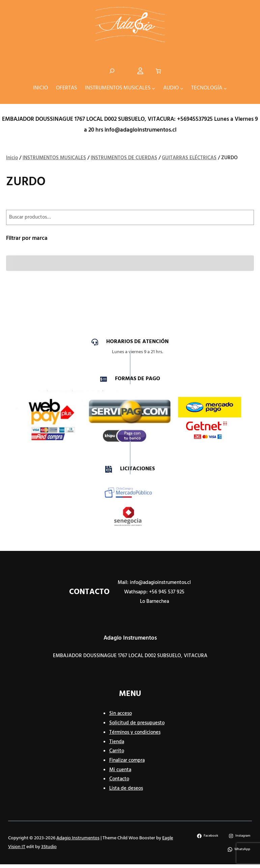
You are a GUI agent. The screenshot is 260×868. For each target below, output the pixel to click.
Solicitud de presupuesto (137, 723)
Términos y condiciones (135, 733)
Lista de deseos (126, 789)
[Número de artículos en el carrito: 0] (158, 71)
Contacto (119, 779)
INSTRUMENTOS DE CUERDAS (124, 158)
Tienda (117, 742)
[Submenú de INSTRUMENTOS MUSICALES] (153, 89)
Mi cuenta (120, 770)
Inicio (12, 158)
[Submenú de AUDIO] (182, 89)
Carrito (117, 751)
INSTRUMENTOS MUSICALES (54, 158)
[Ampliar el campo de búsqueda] (112, 71)
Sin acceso (121, 714)
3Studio (49, 847)
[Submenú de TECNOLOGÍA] (225, 89)
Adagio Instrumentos (130, 638)
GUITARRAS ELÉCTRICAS (189, 158)
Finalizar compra (127, 761)
